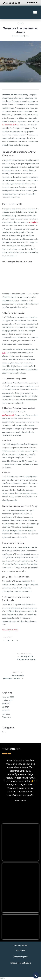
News (21, 24)
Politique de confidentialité (21, 963)
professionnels (8, 415)
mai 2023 (6, 710)
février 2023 (7, 717)
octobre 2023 (7, 700)
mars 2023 (6, 714)
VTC (4, 353)
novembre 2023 (8, 697)
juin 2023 (6, 707)
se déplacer (33, 222)
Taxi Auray (6, 630)
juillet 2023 (6, 704)
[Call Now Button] (36, 975)
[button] (35, 12)
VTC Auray (14, 630)
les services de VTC (11, 125)
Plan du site (21, 951)
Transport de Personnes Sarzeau (21, 657)
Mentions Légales (21, 957)
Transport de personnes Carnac (21, 676)
